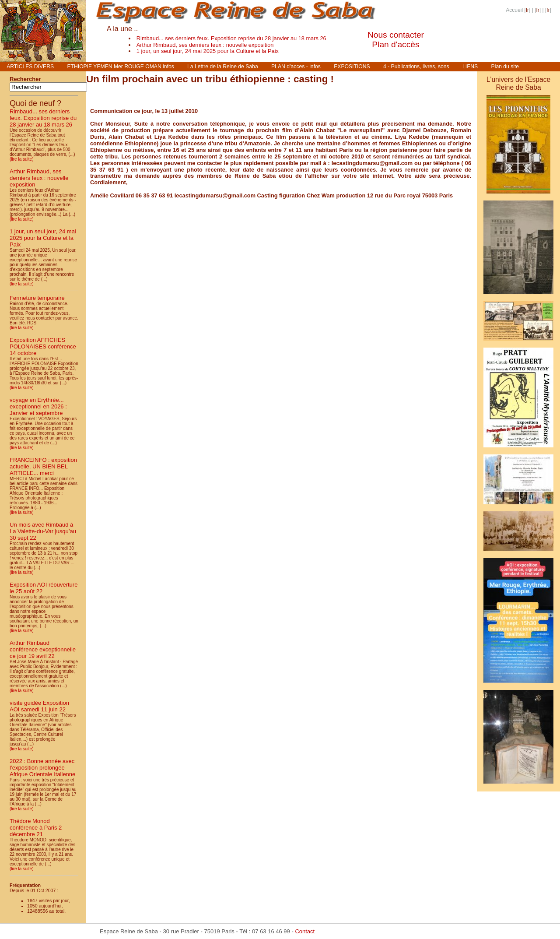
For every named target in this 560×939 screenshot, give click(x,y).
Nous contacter (396, 35)
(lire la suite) (21, 159)
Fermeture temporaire (37, 298)
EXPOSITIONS (352, 67)
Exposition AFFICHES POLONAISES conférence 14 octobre (43, 346)
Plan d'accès (395, 44)
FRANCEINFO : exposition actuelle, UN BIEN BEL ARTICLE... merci (43, 466)
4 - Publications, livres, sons (416, 67)
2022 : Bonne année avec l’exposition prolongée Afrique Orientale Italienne (42, 768)
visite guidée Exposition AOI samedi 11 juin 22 (39, 706)
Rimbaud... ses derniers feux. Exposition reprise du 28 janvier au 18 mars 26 (231, 38)
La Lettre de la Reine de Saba (223, 67)
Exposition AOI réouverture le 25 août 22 (44, 588)
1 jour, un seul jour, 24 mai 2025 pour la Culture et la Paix (208, 51)
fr (527, 10)
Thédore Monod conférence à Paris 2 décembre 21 (36, 828)
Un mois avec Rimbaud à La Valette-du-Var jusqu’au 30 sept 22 (43, 531)
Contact (305, 931)
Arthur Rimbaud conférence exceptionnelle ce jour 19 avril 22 (43, 649)
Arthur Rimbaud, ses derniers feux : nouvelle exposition (205, 45)
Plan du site (505, 67)
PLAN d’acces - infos (296, 67)
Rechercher (25, 79)
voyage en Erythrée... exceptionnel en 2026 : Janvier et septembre (38, 406)
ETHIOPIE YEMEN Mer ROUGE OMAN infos (120, 67)
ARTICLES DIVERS (30, 67)
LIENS (470, 67)
